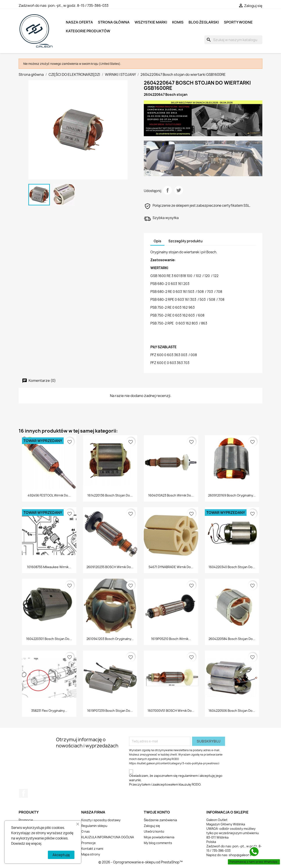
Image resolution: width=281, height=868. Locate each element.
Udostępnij (168, 190)
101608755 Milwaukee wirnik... (49, 567)
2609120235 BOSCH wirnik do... (110, 567)
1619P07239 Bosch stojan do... (110, 711)
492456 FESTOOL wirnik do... (49, 495)
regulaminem (188, 776)
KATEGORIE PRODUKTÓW (88, 31)
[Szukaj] (233, 40)
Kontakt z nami (92, 849)
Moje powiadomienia (159, 837)
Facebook (23, 793)
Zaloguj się (152, 826)
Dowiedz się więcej (26, 844)
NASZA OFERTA (79, 22)
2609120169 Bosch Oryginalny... (232, 495)
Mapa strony (91, 854)
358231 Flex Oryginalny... (49, 711)
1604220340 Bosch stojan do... (232, 567)
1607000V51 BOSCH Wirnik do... (171, 711)
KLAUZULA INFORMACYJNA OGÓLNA (108, 837)
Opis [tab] (157, 241)
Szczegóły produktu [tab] (186, 241)
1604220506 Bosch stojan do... (232, 711)
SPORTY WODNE (238, 22)
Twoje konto (157, 812)
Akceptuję (61, 855)
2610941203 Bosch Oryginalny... (110, 639)
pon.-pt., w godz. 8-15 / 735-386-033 (78, 5)
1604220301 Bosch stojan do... (49, 639)
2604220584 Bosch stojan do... (232, 639)
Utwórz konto (154, 831)
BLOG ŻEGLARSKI (204, 22)
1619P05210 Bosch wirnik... (171, 639)
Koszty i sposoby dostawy (101, 820)
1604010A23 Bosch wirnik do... (171, 495)
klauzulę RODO (190, 784)
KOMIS (178, 22)
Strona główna (114, 22)
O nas (86, 831)
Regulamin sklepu (94, 826)
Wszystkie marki (151, 22)
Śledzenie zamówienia (160, 820)
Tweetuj (179, 190)
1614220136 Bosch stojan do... (110, 495)
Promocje (26, 820)
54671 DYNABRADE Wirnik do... (171, 567)
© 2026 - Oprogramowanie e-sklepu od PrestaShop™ (140, 862)
